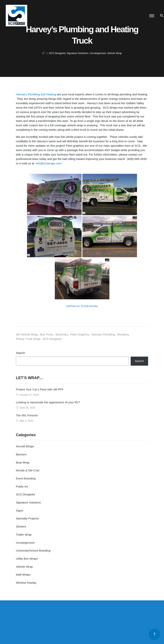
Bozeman (61, 334)
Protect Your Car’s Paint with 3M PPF (40, 389)
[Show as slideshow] (82, 306)
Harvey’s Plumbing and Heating (36, 94)
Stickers (21, 526)
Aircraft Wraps (25, 446)
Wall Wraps (23, 575)
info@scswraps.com (48, 163)
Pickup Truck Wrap (28, 339)
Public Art (22, 486)
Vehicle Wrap (114, 53)
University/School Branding (33, 550)
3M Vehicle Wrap (27, 334)
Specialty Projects (27, 518)
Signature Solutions (77, 53)
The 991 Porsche (27, 415)
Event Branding (26, 478)
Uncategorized (98, 53)
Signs (20, 510)
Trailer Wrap (24, 535)
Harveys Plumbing (103, 334)
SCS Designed (57, 53)
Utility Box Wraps (27, 559)
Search (20, 353)
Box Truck (46, 334)
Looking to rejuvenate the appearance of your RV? (48, 402)
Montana (123, 334)
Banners (21, 454)
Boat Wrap (23, 462)
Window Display (26, 583)
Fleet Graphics (80, 334)
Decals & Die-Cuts (28, 470)
